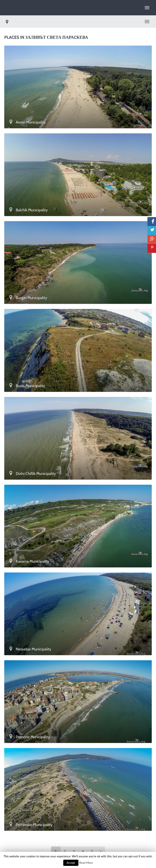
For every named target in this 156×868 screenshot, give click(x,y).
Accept (71, 863)
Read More (86, 863)
